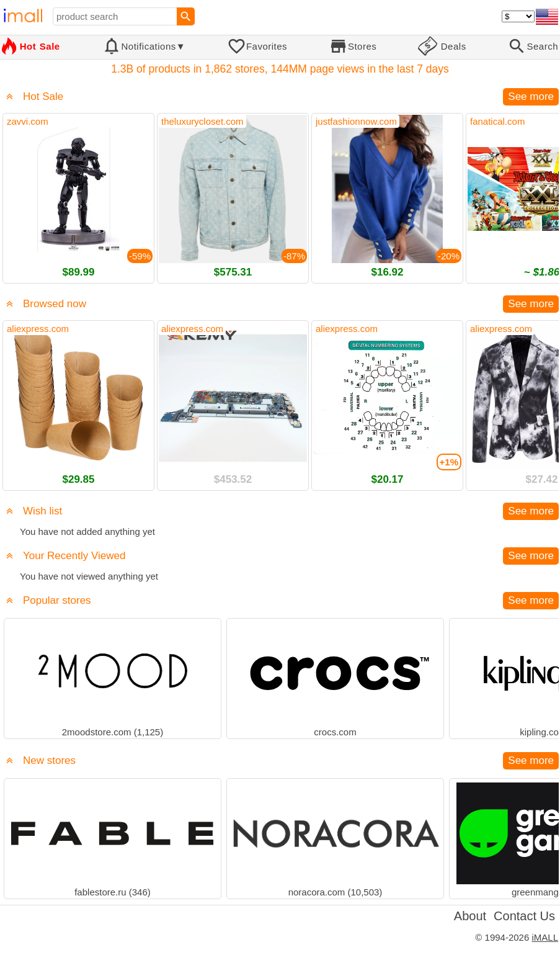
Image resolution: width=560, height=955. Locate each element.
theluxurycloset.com (202, 121)
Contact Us (524, 916)
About (470, 916)
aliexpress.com (38, 329)
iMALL (545, 937)
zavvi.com (28, 121)
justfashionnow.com (356, 121)
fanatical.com (497, 121)
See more (531, 96)
